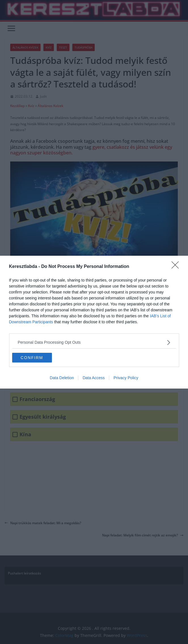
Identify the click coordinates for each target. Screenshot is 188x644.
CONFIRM (32, 358)
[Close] (177, 267)
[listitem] (94, 342)
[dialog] (94, 322)
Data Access (94, 378)
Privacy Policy (126, 378)
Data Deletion (62, 378)
